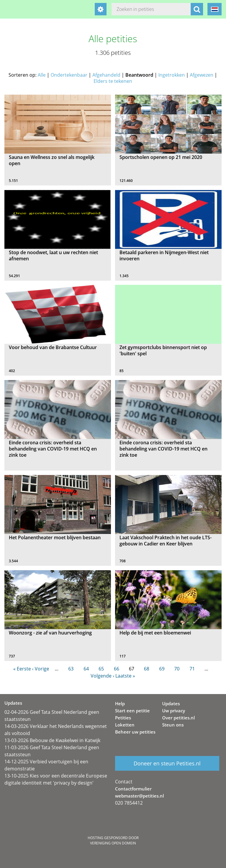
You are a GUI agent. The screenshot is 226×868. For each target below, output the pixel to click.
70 (177, 669)
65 (101, 669)
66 (117, 669)
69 (162, 669)
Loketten (125, 725)
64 (86, 669)
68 (147, 669)
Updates (171, 703)
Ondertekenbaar (69, 75)
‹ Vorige (41, 669)
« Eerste (22, 669)
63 (71, 669)
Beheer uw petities (135, 732)
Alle (42, 75)
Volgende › (102, 676)
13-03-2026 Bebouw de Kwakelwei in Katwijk (52, 740)
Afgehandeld (106, 75)
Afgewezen (202, 75)
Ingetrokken (172, 75)
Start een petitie (132, 711)
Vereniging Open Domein (113, 843)
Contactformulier (133, 789)
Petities (123, 718)
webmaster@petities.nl (139, 796)
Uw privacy (174, 711)
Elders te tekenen (113, 81)
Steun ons (173, 725)
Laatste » (125, 676)
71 (192, 669)
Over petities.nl (178, 718)
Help (120, 703)
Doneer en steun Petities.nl (167, 763)
